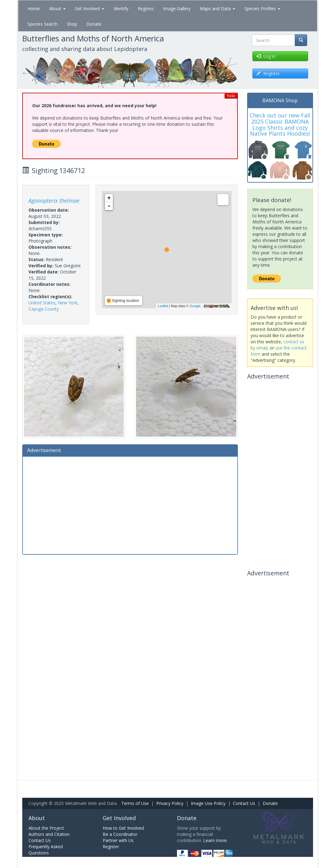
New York (68, 303)
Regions (146, 8)
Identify (121, 8)
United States (42, 303)
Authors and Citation (49, 834)
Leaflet (163, 306)
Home (34, 8)
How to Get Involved (123, 828)
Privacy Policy (170, 803)
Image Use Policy (208, 803)
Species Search (43, 24)
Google (195, 306)
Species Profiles (262, 8)
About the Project (46, 828)
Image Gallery (177, 8)
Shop (72, 24)
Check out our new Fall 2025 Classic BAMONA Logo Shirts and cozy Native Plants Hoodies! (280, 124)
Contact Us (244, 803)
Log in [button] (266, 56)
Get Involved (90, 8)
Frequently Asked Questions (46, 850)
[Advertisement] (130, 505)
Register (111, 847)
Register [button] (268, 73)
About (57, 8)
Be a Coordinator (120, 834)
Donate (94, 24)
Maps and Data (217, 8)
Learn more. (215, 840)
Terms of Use (135, 803)
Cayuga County (44, 309)
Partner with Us (118, 840)
